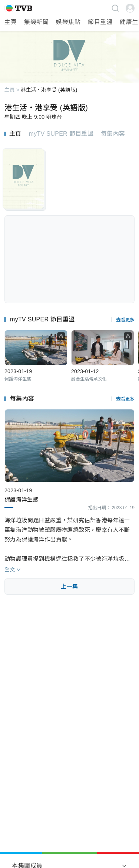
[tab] (17, 134)
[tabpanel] (69, 196)
